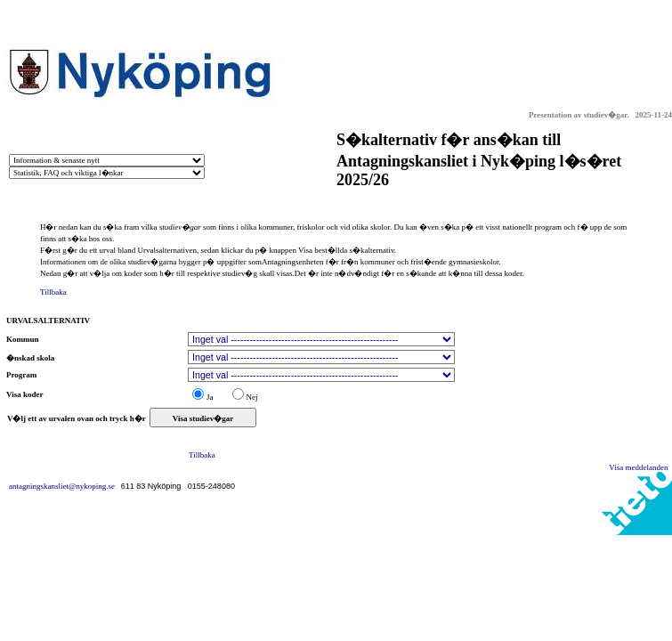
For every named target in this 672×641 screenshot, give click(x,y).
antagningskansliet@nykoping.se (65, 486)
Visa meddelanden (640, 467)
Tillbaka (53, 292)
